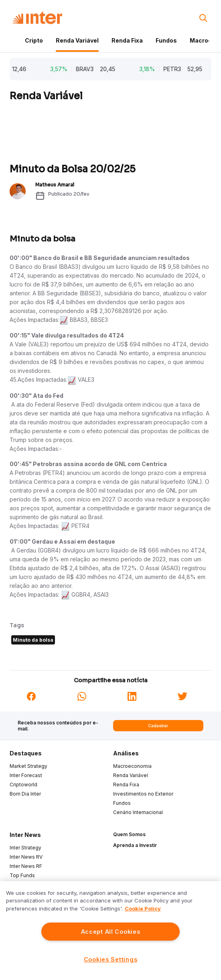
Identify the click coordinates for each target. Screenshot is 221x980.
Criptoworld (23, 785)
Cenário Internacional (138, 812)
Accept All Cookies (111, 932)
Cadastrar (158, 726)
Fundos (166, 40)
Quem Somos (129, 834)
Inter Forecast (26, 775)
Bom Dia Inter (25, 794)
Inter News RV (26, 857)
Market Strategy (28, 766)
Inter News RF (26, 866)
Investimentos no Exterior (143, 794)
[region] (110, 931)
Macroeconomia (132, 766)
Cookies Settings (111, 959)
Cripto (34, 40)
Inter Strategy (25, 848)
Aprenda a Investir (135, 845)
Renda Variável (77, 40)
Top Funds (22, 875)
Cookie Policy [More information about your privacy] (143, 908)
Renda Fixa (127, 40)
